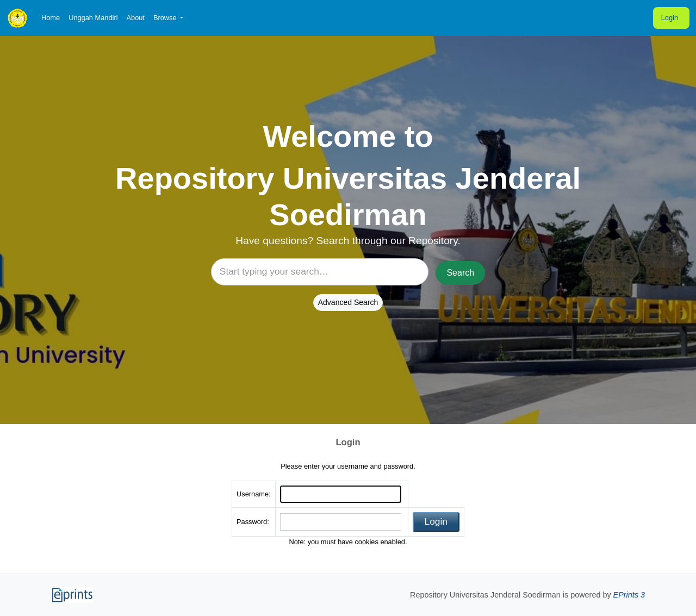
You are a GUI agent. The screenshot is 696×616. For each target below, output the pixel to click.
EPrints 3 (629, 595)
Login (670, 18)
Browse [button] (166, 18)
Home (51, 18)
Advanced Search (348, 302)
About (135, 18)
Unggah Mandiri (93, 18)
